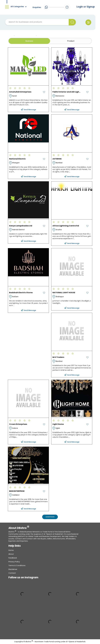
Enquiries (37, 7)
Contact (12, 573)
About (11, 554)
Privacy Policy (14, 562)
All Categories (19, 7)
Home (11, 550)
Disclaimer (13, 569)
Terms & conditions (17, 566)
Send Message (28, 110)
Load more (50, 517)
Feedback (13, 558)
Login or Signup (86, 7)
